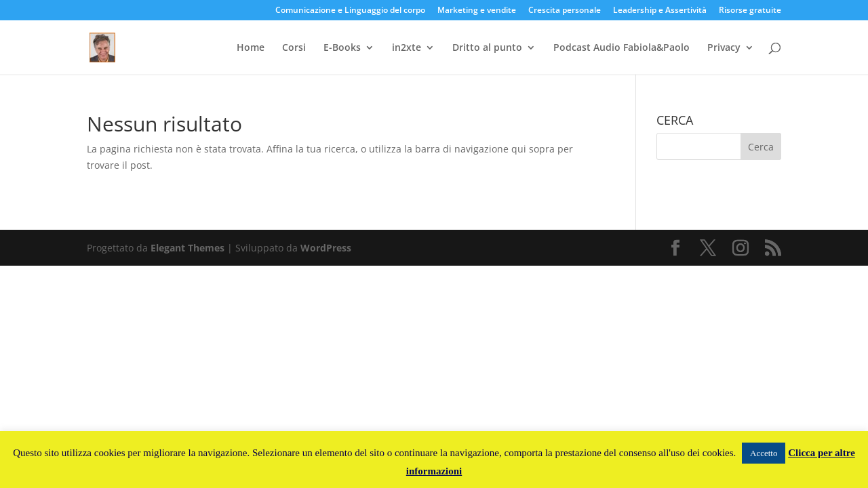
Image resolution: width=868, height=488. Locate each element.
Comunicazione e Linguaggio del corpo (350, 11)
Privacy (724, 48)
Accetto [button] (764, 453)
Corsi (294, 48)
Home (251, 48)
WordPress (326, 248)
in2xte (407, 48)
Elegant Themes (188, 248)
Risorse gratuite (750, 11)
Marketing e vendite (477, 11)
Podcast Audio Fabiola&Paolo (622, 48)
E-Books (342, 48)
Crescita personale (565, 11)
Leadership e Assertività (660, 11)
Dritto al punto (487, 48)
